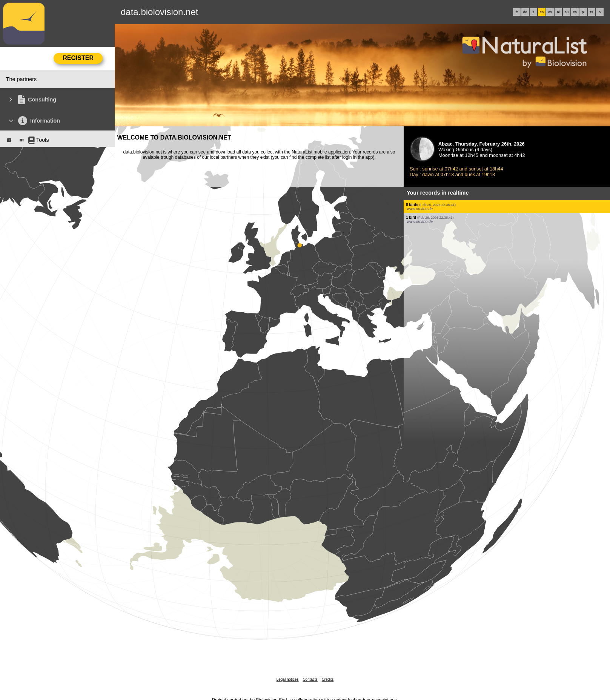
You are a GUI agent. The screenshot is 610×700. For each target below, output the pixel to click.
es (550, 12)
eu (567, 12)
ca (575, 12)
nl (558, 12)
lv (600, 12)
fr (517, 12)
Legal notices (288, 679)
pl (583, 12)
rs (592, 12)
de (525, 12)
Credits (328, 679)
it (534, 12)
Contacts (310, 679)
